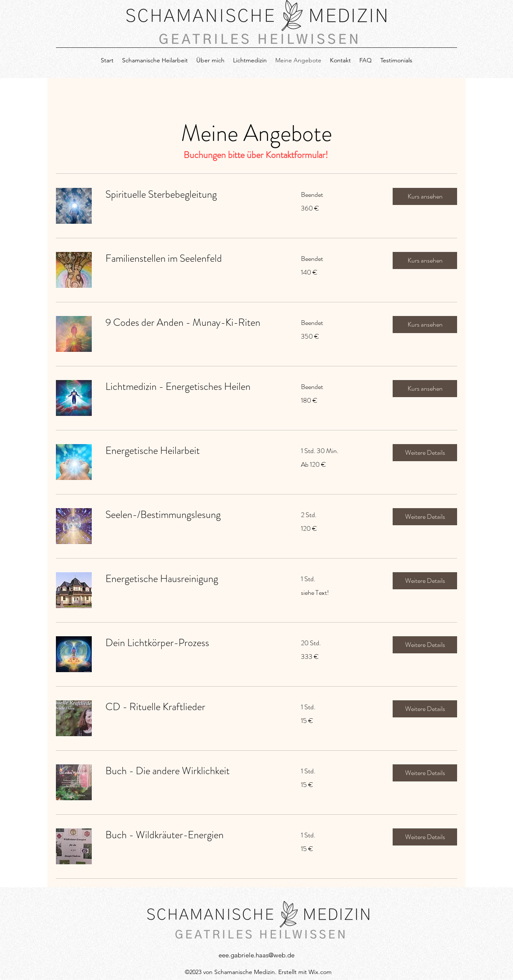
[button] (425, 196)
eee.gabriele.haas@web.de (256, 955)
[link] (193, 195)
